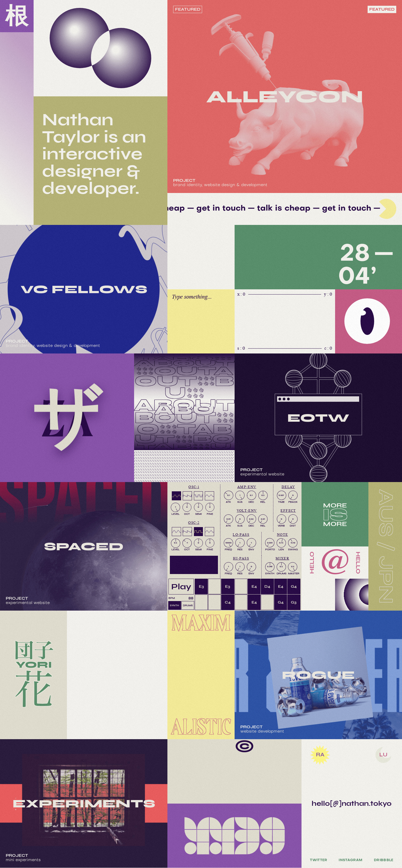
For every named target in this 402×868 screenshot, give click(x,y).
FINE (210, 514)
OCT (187, 514)
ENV (251, 549)
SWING (293, 549)
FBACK (293, 502)
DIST (293, 526)
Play (181, 586)
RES (240, 549)
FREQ (228, 549)
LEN (281, 549)
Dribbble (384, 860)
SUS (240, 502)
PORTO (270, 549)
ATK (228, 502)
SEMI (199, 514)
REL (263, 502)
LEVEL (176, 514)
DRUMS (281, 573)
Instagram (351, 860)
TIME (281, 502)
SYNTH (270, 573)
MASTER (293, 573)
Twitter (319, 860)
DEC (251, 502)
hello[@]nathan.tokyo (352, 803)
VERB (281, 526)
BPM (172, 598)
